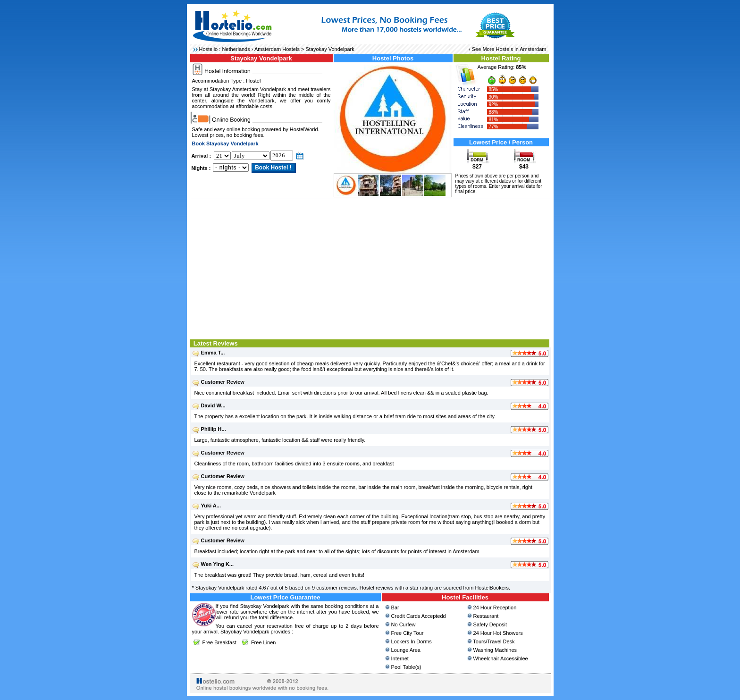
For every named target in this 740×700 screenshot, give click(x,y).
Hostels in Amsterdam (521, 49)
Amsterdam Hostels (277, 49)
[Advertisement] (370, 268)
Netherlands (236, 49)
